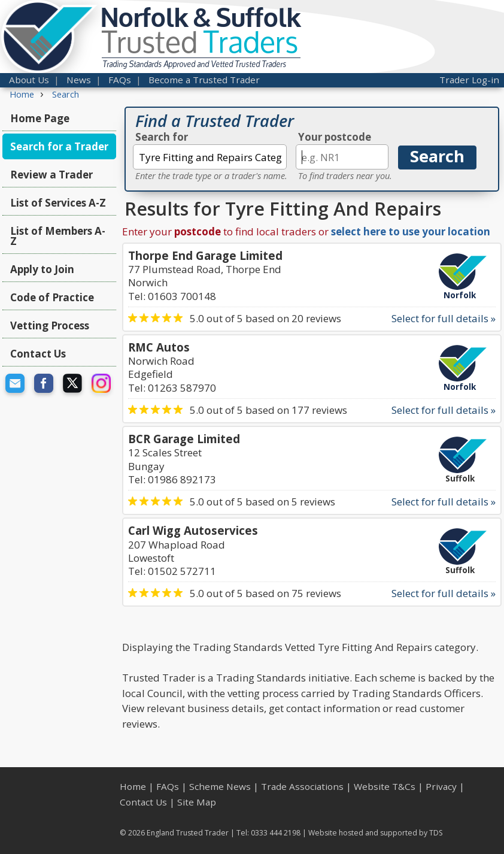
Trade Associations (302, 786)
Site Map (197, 802)
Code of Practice (52, 297)
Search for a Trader (59, 146)
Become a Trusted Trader (204, 80)
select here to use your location (411, 231)
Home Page (40, 118)
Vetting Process (50, 325)
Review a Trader (51, 175)
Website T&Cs (385, 786)
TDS (436, 833)
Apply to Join (42, 269)
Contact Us (38, 354)
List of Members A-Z (58, 236)
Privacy (441, 786)
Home (133, 786)
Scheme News (220, 786)
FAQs (120, 80)
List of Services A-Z (58, 203)
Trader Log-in (469, 80)
